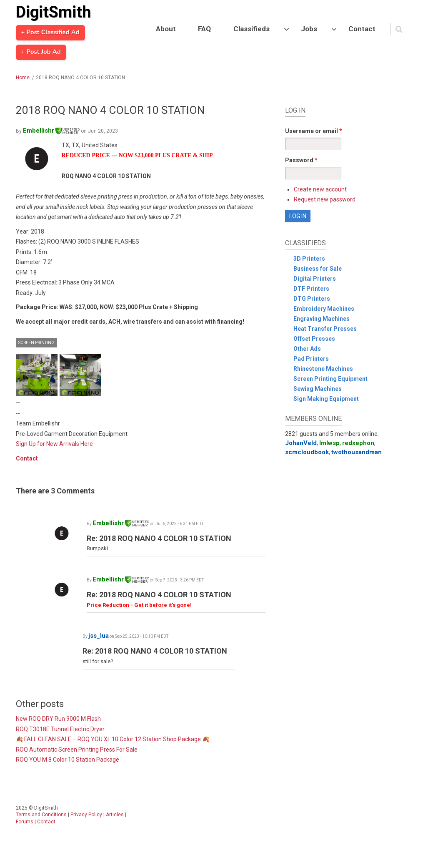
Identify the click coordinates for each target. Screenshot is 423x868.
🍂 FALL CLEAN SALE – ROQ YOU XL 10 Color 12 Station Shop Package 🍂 (113, 739)
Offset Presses (314, 339)
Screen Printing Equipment (330, 379)
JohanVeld (301, 443)
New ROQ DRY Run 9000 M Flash (58, 719)
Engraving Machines (322, 319)
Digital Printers (315, 279)
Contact (362, 29)
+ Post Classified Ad (50, 33)
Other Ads (307, 349)
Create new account (320, 189)
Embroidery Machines (324, 309)
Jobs (309, 29)
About (166, 29)
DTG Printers (312, 299)
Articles (115, 815)
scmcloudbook (307, 452)
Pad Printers (311, 359)
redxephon (358, 443)
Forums (25, 822)
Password (301, 160)
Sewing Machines (318, 389)
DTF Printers (311, 289)
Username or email (314, 131)
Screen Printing (36, 343)
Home (23, 78)
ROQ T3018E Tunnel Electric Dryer (60, 729)
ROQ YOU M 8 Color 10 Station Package (68, 760)
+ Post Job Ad (41, 52)
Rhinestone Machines (323, 369)
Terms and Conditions (41, 815)
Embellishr (51, 131)
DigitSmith (53, 12)
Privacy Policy (86, 815)
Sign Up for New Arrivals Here (54, 444)
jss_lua (99, 636)
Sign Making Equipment (326, 399)
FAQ (204, 29)
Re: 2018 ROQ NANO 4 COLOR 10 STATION (159, 538)
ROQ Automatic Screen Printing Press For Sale (77, 750)
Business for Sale (318, 269)
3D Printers (309, 259)
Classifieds (252, 29)
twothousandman (357, 452)
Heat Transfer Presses (325, 329)
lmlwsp (329, 443)
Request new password (325, 199)
